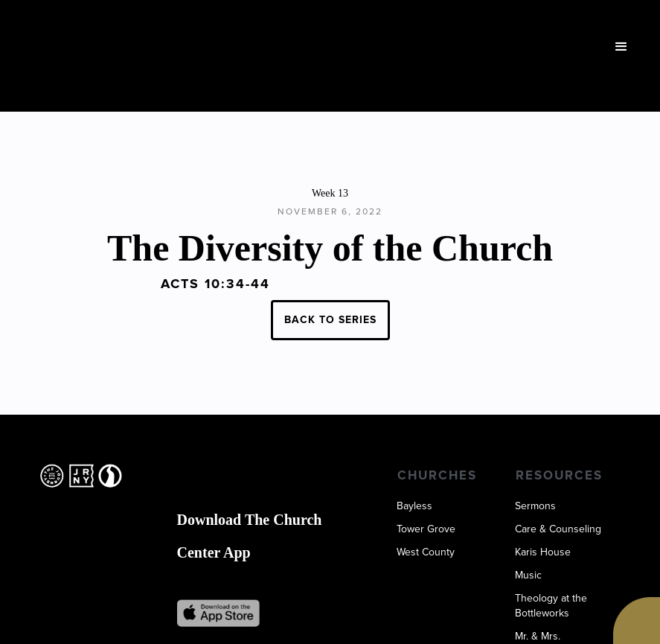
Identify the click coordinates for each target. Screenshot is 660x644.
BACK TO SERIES (330, 320)
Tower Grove (426, 529)
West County (426, 552)
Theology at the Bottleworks (551, 606)
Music (528, 576)
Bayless (414, 506)
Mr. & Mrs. (538, 637)
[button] (621, 47)
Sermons (535, 506)
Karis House (543, 552)
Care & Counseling (558, 529)
